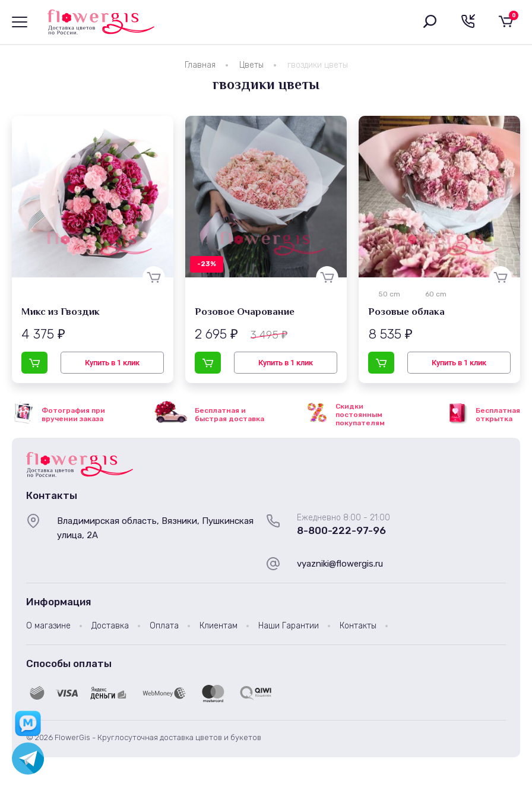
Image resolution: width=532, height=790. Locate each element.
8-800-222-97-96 (341, 530)
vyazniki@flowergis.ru (340, 564)
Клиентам (218, 626)
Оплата (164, 626)
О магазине (48, 626)
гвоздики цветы (318, 65)
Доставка (110, 626)
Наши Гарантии (289, 626)
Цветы (251, 65)
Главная (200, 65)
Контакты (358, 626)
